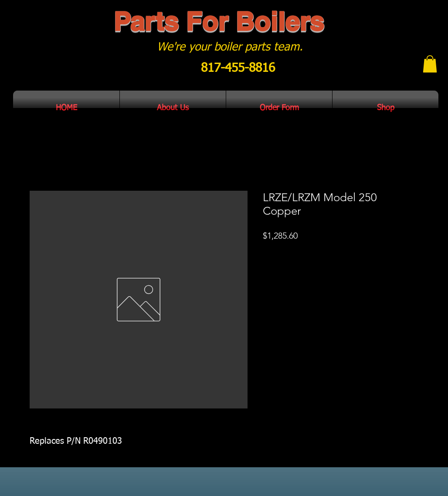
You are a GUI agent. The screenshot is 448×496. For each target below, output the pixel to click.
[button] (430, 64)
